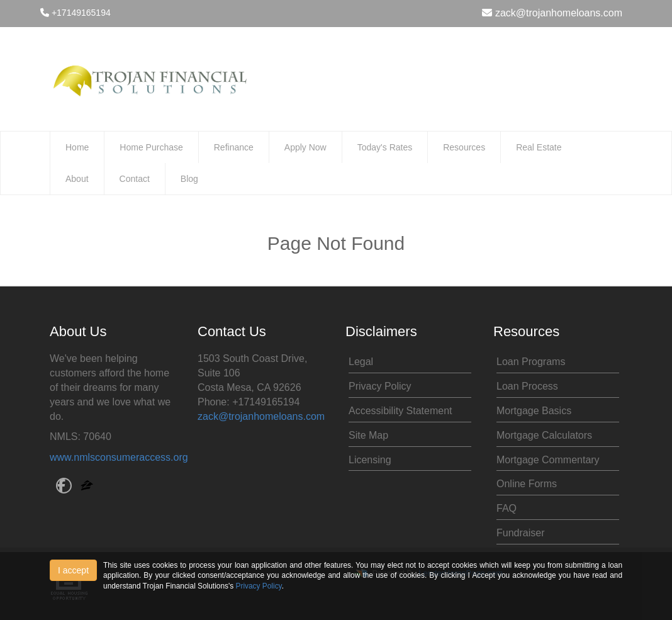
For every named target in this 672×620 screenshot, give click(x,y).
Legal (361, 362)
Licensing (370, 460)
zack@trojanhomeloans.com (552, 13)
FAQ (507, 508)
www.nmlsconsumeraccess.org (119, 457)
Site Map (368, 435)
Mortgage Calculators (544, 435)
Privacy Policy (380, 386)
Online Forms (527, 484)
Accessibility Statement (400, 411)
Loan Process (527, 386)
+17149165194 (76, 13)
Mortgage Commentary (548, 460)
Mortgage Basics (534, 411)
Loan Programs (531, 362)
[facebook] (64, 487)
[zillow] (87, 487)
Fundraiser (520, 533)
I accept (73, 570)
